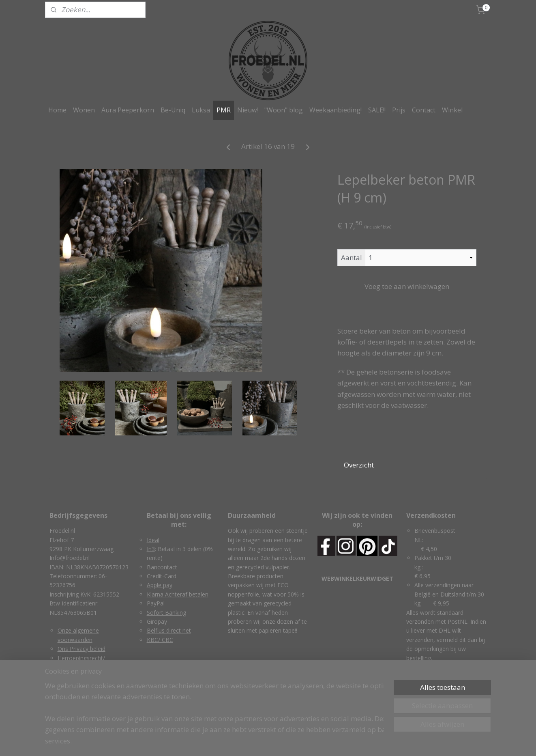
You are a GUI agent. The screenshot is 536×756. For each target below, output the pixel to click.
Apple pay (160, 585)
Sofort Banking (166, 613)
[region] (214, 718)
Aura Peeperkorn (128, 110)
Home (57, 110)
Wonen (84, 110)
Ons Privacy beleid (81, 649)
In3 (151, 549)
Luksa (201, 110)
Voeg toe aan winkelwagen (407, 286)
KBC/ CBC (160, 640)
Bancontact (162, 567)
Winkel (452, 110)
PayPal (156, 603)
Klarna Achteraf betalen (178, 594)
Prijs (399, 110)
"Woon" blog (284, 110)
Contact (424, 110)
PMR (224, 110)
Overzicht (359, 465)
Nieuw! (248, 110)
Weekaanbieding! (336, 110)
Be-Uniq (173, 110)
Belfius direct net (169, 630)
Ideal (153, 540)
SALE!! (377, 110)
